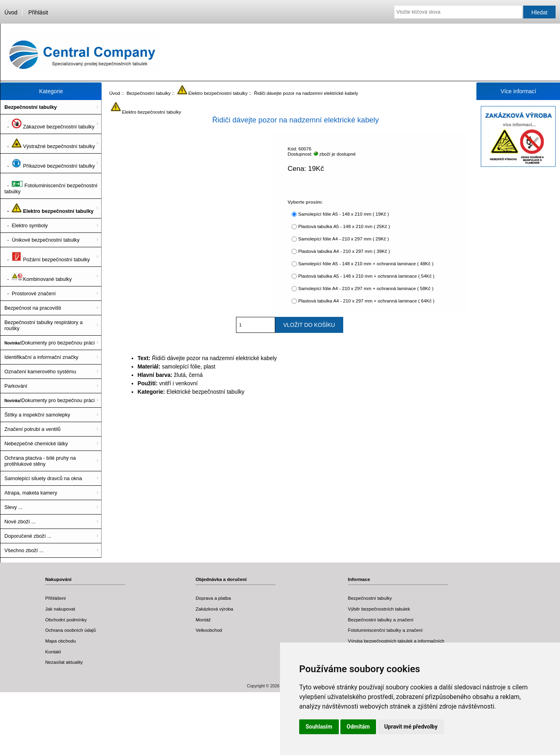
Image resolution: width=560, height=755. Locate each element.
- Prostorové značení (30, 293)
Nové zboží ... (20, 522)
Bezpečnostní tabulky (148, 93)
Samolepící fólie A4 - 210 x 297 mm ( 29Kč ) (343, 239)
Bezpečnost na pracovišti (33, 308)
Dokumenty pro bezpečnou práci (50, 343)
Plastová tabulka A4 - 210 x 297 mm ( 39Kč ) (344, 251)
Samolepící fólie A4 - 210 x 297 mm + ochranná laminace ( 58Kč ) (366, 288)
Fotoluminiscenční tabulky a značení (385, 630)
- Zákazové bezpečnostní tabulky (49, 124)
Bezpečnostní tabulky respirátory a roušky (44, 325)
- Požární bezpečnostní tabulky (47, 257)
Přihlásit (38, 12)
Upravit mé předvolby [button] (411, 727)
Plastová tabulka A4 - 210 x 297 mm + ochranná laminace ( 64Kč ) (366, 301)
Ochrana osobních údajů (70, 630)
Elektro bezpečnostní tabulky (212, 93)
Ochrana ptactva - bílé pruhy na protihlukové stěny (40, 461)
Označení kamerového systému (40, 371)
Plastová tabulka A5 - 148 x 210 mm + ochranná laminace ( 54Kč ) (366, 276)
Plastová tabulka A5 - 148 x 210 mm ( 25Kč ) (344, 226)
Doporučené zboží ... (28, 536)
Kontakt (53, 652)
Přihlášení (56, 598)
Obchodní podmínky (66, 620)
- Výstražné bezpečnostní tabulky (50, 144)
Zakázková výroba (214, 609)
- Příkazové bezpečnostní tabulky (50, 163)
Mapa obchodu (61, 641)
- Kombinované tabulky (38, 276)
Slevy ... (13, 507)
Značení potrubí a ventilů (32, 429)
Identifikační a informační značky (41, 357)
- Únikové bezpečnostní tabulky (42, 240)
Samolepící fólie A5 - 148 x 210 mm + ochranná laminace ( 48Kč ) (366, 263)
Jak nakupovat (60, 609)
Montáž (203, 620)
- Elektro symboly (26, 225)
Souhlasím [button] (319, 727)
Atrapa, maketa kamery (31, 493)
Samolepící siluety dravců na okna (43, 478)
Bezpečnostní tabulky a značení (381, 620)
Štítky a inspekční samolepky (37, 415)
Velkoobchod (209, 630)
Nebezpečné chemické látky (36, 444)
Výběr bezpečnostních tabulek (379, 609)
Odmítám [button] (358, 727)
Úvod (11, 12)
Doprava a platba (213, 598)
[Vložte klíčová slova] (458, 12)
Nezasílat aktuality (64, 662)
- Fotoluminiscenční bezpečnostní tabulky (51, 186)
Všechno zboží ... (24, 550)
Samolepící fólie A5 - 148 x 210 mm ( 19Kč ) (343, 214)
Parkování (16, 386)
